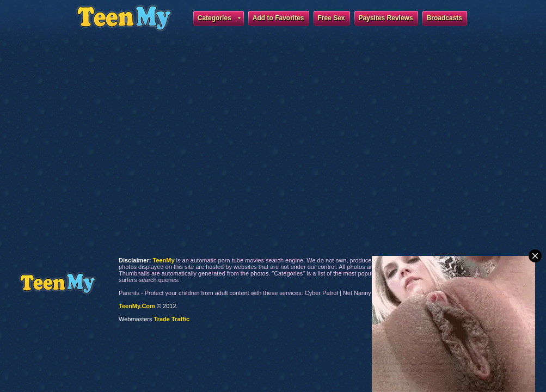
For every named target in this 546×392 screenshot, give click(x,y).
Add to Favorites (278, 18)
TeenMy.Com (137, 306)
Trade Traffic (172, 319)
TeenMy (57, 283)
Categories (219, 20)
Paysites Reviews (386, 18)
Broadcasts (444, 18)
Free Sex (332, 18)
